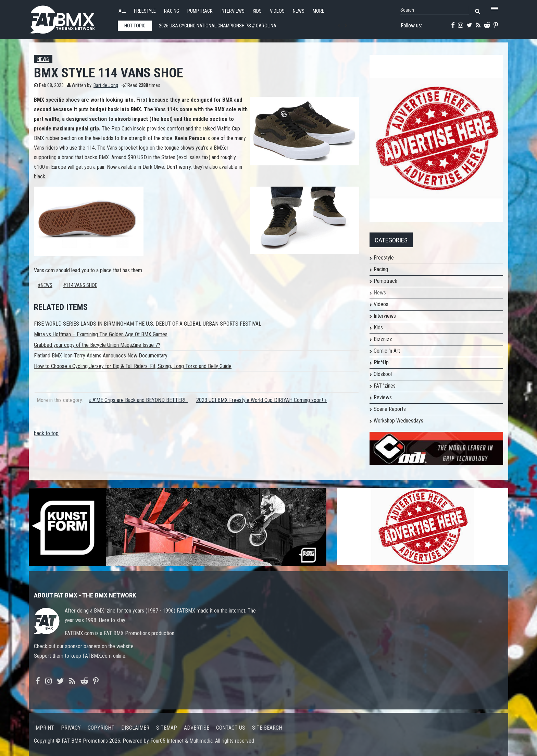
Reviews (383, 397)
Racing (172, 11)
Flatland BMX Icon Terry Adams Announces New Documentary (101, 356)
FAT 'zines (385, 386)
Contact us (231, 728)
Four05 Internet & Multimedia (182, 741)
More (319, 11)
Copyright (101, 728)
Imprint (44, 728)
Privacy (71, 728)
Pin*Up (381, 362)
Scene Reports (390, 409)
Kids (257, 11)
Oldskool (383, 374)
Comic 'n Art (387, 351)
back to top (46, 433)
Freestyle (145, 11)
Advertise (197, 728)
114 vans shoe (82, 285)
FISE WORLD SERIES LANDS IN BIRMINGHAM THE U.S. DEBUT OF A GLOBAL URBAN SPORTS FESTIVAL (148, 324)
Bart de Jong (106, 85)
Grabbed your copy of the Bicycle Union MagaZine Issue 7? (97, 345)
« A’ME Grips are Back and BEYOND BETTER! (138, 400)
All (122, 11)
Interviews (233, 11)
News (299, 11)
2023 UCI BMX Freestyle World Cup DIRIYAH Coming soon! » (261, 400)
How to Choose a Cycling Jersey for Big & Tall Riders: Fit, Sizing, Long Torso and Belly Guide (133, 366)
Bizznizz (383, 339)
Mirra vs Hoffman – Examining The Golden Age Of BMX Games (101, 334)
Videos (277, 11)
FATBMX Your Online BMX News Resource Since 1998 (70, 18)
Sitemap (167, 728)
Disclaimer (135, 728)
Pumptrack (200, 11)
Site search (267, 728)
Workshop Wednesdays (398, 421)
